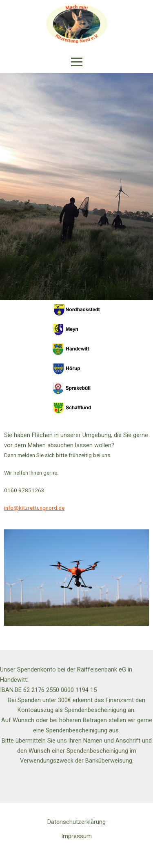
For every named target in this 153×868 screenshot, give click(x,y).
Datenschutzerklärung (76, 822)
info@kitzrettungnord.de (34, 508)
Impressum (76, 836)
